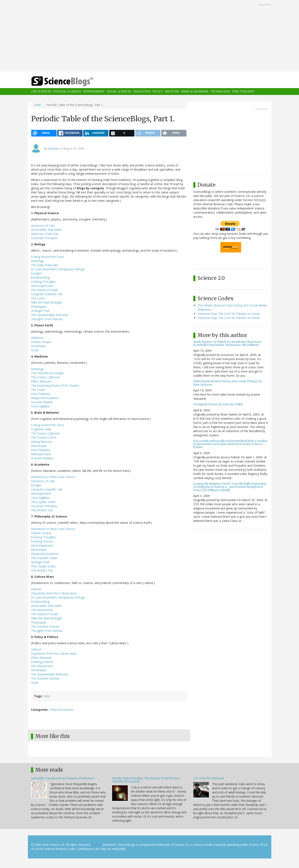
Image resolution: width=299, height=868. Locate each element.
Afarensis (37, 338)
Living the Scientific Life (47, 294)
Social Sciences (119, 92)
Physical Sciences (67, 92)
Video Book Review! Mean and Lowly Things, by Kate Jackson (228, 383)
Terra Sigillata (40, 406)
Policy (158, 92)
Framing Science (42, 541)
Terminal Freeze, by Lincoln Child (218, 404)
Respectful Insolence (45, 398)
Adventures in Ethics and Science (53, 477)
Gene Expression (42, 286)
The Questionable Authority (50, 315)
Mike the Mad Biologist (47, 302)
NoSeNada (38, 346)
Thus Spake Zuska (43, 502)
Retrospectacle (41, 454)
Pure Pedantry (41, 394)
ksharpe (53, 148)
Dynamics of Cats (43, 226)
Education (142, 92)
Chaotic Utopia (41, 342)
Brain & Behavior (195, 92)
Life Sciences (41, 92)
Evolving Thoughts (43, 282)
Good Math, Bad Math (46, 230)
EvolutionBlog (40, 277)
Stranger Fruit (40, 311)
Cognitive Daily (41, 429)
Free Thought (243, 92)
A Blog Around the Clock (47, 257)
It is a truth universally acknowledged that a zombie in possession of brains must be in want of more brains (230, 444)
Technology (220, 92)
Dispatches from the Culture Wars (54, 593)
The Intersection (42, 610)
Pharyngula (38, 307)
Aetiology (37, 261)
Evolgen (36, 273)
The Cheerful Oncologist (47, 373)
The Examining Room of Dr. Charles (55, 385)
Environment (94, 92)
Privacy (96, 845)
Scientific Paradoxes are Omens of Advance (63, 778)
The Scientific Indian (44, 558)
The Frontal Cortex (44, 437)
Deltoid (36, 589)
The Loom (38, 298)
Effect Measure (41, 381)
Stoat (35, 350)
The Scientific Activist (45, 626)
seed (37, 105)
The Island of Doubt (45, 290)
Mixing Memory (42, 442)
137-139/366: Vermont (209, 778)
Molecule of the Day (45, 234)
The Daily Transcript (45, 265)
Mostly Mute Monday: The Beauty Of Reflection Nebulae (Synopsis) (146, 780)
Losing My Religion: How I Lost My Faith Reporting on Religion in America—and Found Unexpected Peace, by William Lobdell (230, 487)
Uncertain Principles (44, 238)
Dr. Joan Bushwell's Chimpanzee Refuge (58, 269)
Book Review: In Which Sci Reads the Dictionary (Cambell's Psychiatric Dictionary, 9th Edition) (228, 343)
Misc (47, 696)
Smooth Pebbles (42, 402)
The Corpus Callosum (45, 377)
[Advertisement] (150, 36)
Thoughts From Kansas (47, 319)
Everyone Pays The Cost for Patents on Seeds (229, 314)
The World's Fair (42, 510)
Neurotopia (39, 446)
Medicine (172, 92)
